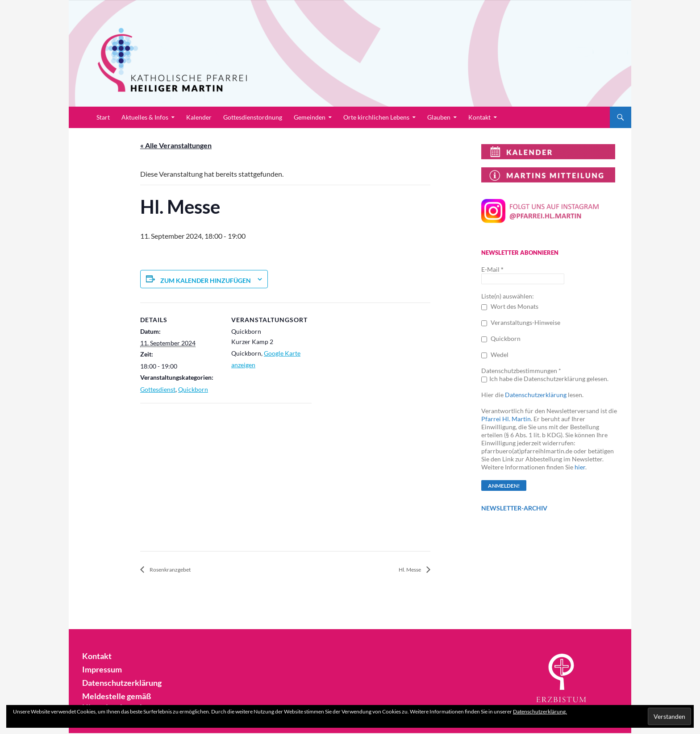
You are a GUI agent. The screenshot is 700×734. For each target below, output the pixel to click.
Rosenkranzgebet (176, 570)
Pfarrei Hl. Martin (506, 419)
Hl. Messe (406, 570)
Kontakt (479, 117)
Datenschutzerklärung (536, 395)
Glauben (439, 117)
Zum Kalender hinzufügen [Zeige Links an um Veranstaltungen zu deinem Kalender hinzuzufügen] (206, 280)
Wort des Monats (510, 306)
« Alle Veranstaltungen (176, 145)
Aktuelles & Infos (145, 117)
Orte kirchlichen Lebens (376, 117)
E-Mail (492, 269)
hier (580, 467)
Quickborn (193, 389)
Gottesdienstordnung (253, 117)
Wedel (495, 355)
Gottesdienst (158, 389)
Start (103, 117)
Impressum (100, 670)
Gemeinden (310, 117)
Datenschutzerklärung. (540, 711)
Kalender (199, 117)
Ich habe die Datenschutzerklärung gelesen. (545, 379)
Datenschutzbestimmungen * (521, 371)
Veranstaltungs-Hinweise (521, 322)
